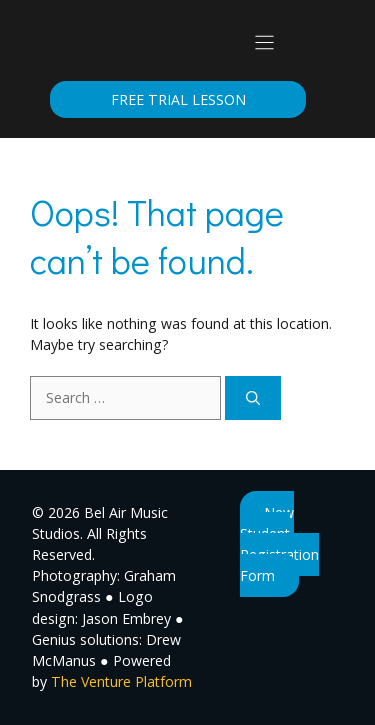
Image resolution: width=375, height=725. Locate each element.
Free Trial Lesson (178, 99)
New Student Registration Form (279, 544)
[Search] (253, 397)
